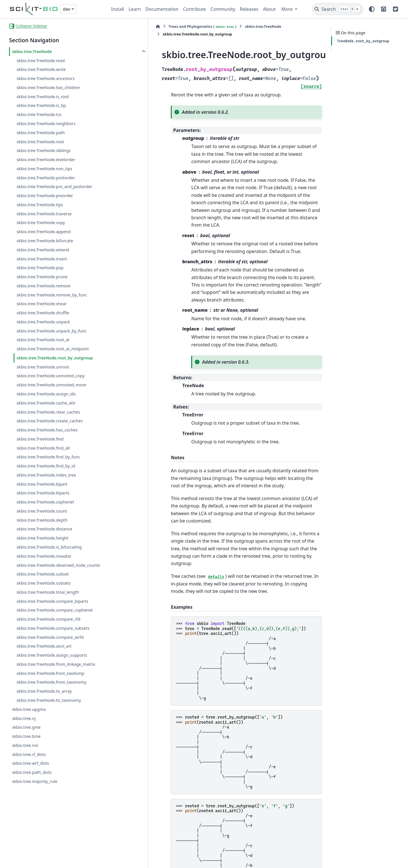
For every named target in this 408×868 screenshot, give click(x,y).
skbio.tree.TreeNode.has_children (48, 88)
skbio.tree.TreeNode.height (42, 538)
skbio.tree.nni (25, 745)
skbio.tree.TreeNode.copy (41, 223)
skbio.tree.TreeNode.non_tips (44, 169)
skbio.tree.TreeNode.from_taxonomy (51, 682)
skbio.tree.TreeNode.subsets (43, 583)
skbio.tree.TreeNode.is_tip (41, 105)
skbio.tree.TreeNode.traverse (44, 214)
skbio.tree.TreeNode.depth (42, 520)
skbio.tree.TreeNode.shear (42, 304)
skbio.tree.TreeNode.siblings (43, 150)
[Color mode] (372, 9)
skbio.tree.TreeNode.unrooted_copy (50, 376)
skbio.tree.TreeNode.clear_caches (48, 412)
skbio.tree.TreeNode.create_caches (50, 421)
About (269, 9)
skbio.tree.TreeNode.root (40, 142)
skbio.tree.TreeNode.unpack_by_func (51, 331)
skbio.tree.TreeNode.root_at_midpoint (53, 349)
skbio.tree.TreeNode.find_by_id (46, 466)
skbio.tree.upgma (29, 709)
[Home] (114, 27)
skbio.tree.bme (26, 736)
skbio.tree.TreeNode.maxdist (44, 556)
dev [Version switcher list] (67, 9)
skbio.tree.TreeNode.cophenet (45, 502)
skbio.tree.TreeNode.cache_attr (46, 403)
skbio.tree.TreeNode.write (41, 69)
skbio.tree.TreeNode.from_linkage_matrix (56, 664)
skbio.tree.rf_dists (29, 754)
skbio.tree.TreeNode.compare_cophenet (55, 610)
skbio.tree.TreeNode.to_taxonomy (49, 700)
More (288, 9)
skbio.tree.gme (26, 727)
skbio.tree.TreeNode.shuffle (43, 313)
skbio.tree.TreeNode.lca (39, 114)
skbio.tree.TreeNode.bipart (42, 484)
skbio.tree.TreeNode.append (43, 232)
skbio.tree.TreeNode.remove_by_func (52, 295)
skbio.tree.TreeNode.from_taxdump (50, 673)
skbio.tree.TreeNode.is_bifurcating (49, 547)
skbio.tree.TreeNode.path (41, 133)
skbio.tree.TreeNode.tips (40, 205)
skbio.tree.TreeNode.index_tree (46, 475)
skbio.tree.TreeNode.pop (40, 268)
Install (118, 9)
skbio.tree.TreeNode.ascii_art (44, 646)
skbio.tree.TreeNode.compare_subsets (53, 628)
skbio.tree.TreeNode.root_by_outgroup (55, 358)
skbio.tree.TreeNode (32, 51)
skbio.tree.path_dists (32, 772)
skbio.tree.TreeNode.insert (42, 259)
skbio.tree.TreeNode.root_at (43, 340)
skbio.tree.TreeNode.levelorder (46, 160)
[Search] (338, 9)
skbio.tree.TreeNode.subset (42, 574)
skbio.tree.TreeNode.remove (43, 286)
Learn (135, 9)
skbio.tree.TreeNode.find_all (43, 448)
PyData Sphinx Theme (360, 860)
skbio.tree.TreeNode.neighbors (46, 124)
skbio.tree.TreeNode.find (40, 439)
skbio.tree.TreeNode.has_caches (47, 430)
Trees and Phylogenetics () (158, 27)
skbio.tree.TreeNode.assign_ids (46, 394)
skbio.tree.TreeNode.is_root (43, 97)
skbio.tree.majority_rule (35, 781)
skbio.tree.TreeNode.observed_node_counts (58, 565)
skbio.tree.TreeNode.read (41, 61)
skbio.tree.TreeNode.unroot (43, 367)
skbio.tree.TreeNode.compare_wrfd (50, 637)
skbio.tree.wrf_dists (30, 763)
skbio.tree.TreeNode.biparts (43, 493)
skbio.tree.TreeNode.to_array (44, 691)
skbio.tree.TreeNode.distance (44, 529)
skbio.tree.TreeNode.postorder (46, 178)
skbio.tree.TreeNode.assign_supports (52, 655)
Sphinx (224, 860)
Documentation (162, 9)
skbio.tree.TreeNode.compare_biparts (52, 601)
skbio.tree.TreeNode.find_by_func (48, 457)
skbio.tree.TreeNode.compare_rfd (48, 619)
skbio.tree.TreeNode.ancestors (45, 78)
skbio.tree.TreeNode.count (42, 511)
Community (223, 9)
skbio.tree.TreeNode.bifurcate (45, 241)
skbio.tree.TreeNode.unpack (43, 322)
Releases (249, 9)
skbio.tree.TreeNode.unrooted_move (51, 385)
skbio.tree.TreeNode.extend (43, 250)
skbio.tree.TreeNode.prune (42, 277)
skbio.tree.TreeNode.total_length (48, 592)
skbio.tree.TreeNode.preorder (45, 196)
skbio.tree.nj (24, 718)
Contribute (195, 9)
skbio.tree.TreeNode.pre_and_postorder (54, 187)
